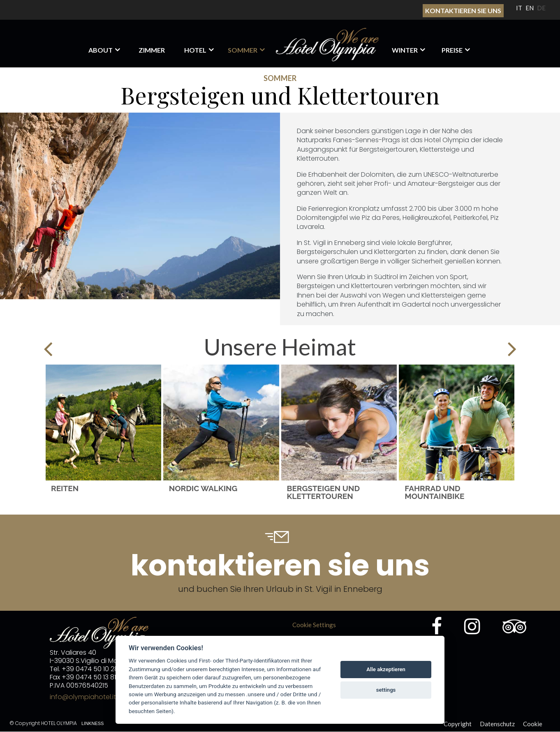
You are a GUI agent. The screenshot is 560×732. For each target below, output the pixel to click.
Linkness (93, 723)
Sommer (243, 50)
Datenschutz (497, 724)
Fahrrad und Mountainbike (434, 492)
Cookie (533, 724)
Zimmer (152, 50)
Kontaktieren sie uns (463, 10)
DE (541, 8)
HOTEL (195, 50)
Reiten (65, 488)
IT (519, 8)
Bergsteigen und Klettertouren (324, 492)
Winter (405, 50)
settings (386, 690)
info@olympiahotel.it (83, 697)
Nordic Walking (203, 488)
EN (530, 8)
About (101, 50)
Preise (452, 50)
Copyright (458, 724)
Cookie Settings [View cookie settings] (314, 625)
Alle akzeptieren (386, 669)
